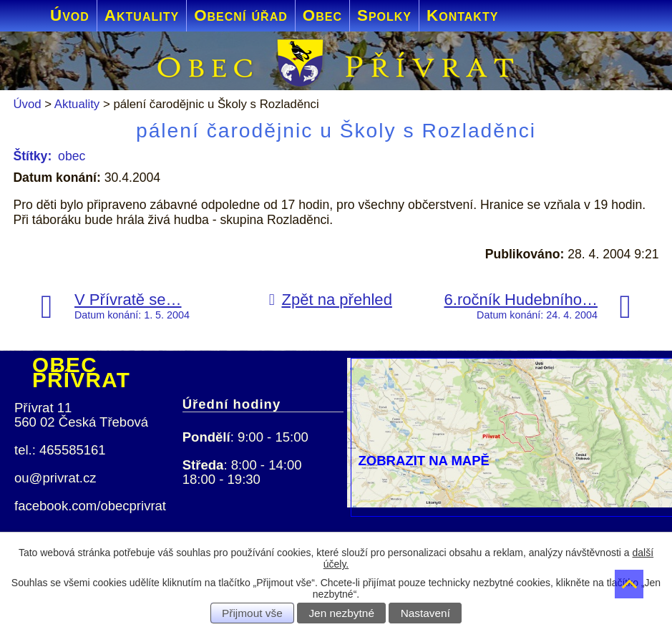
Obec (322, 15)
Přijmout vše (252, 613)
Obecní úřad (241, 15)
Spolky (384, 15)
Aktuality (142, 15)
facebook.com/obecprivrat (90, 506)
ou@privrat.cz (55, 478)
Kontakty (462, 15)
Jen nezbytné (341, 613)
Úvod (70, 15)
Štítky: (32, 156)
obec (72, 156)
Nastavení (425, 613)
